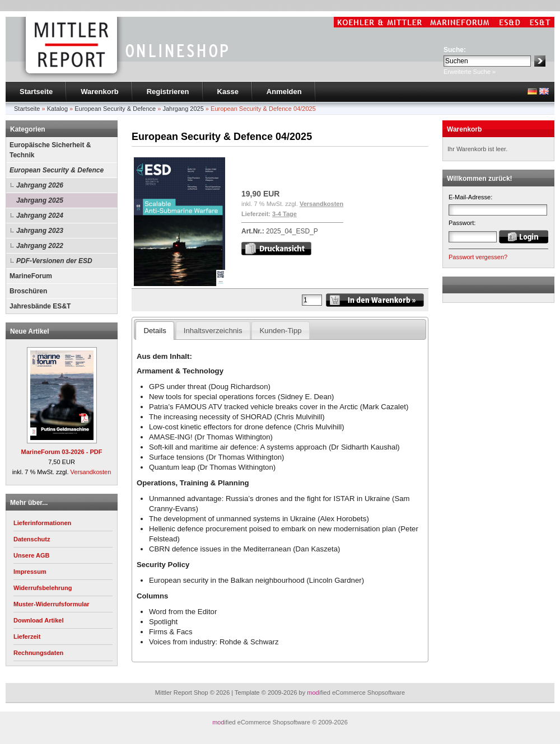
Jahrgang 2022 (40, 246)
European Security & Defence (57, 170)
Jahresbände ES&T (40, 306)
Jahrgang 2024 (40, 216)
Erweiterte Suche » (470, 72)
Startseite (36, 92)
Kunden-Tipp (281, 331)
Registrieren (168, 92)
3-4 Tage (284, 214)
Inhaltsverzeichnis (213, 331)
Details (155, 331)
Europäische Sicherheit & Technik (50, 150)
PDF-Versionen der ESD (54, 261)
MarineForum (31, 276)
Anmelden (284, 92)
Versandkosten (91, 472)
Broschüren (28, 291)
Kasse (228, 92)
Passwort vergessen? (478, 257)
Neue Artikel (30, 331)
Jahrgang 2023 (40, 231)
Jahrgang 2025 (40, 200)
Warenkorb (99, 92)
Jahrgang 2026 (40, 185)
